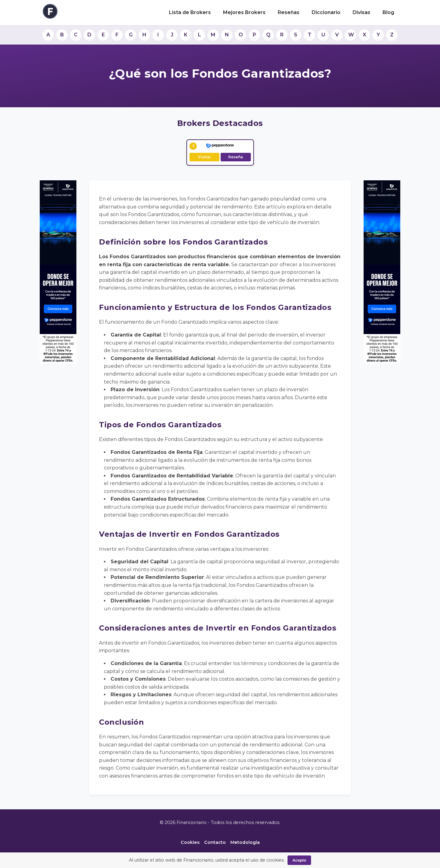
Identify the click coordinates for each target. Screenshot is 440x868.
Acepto (299, 860)
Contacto (215, 842)
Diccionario (326, 12)
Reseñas (289, 12)
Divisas (361, 12)
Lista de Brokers (190, 12)
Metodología (245, 842)
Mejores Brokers (244, 12)
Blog (388, 12)
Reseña (236, 157)
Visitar (204, 157)
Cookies (190, 842)
